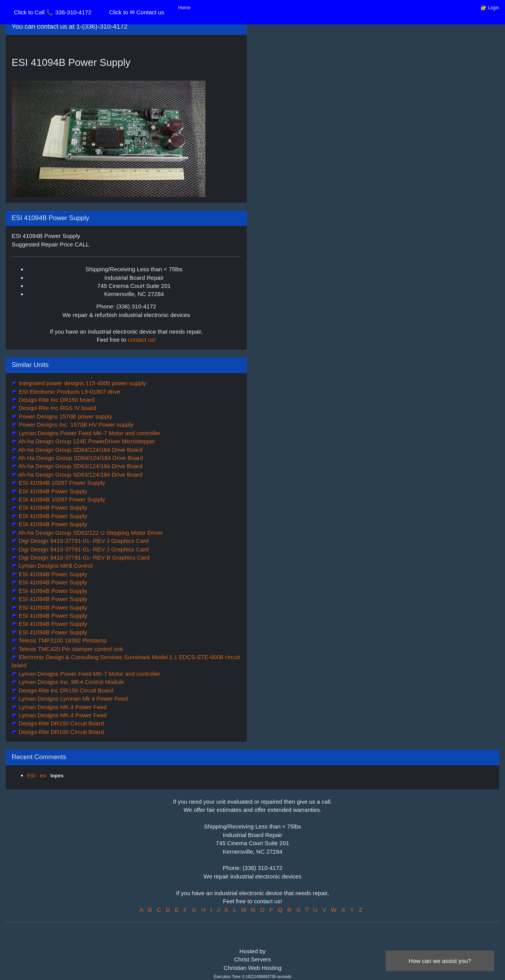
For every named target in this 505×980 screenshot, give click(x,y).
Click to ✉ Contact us (136, 12)
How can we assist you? (440, 961)
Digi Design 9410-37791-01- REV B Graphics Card (83, 557)
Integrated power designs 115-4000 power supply (82, 383)
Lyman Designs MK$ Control (55, 566)
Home (184, 8)
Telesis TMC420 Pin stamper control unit (70, 649)
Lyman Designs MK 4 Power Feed (62, 707)
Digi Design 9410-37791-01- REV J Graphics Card (83, 541)
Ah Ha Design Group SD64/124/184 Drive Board (80, 458)
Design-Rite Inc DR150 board (56, 400)
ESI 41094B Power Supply (52, 491)
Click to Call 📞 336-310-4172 (53, 12)
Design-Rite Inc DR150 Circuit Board (65, 690)
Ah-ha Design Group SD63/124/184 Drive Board (80, 466)
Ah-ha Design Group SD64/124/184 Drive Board (80, 450)
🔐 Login (490, 8)
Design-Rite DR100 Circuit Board (60, 732)
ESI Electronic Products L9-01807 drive (69, 392)
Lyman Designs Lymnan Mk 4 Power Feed (72, 698)
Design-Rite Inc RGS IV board (57, 408)
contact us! (142, 340)
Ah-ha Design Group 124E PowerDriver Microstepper (86, 441)
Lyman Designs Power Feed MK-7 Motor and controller (89, 433)
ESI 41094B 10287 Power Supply (61, 483)
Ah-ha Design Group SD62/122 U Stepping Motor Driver (90, 533)
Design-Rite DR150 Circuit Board (60, 723)
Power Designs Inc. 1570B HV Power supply (75, 425)
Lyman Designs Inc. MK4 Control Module (71, 682)
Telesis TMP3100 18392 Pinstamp (62, 640)
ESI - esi (37, 776)
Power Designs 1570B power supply (65, 416)
